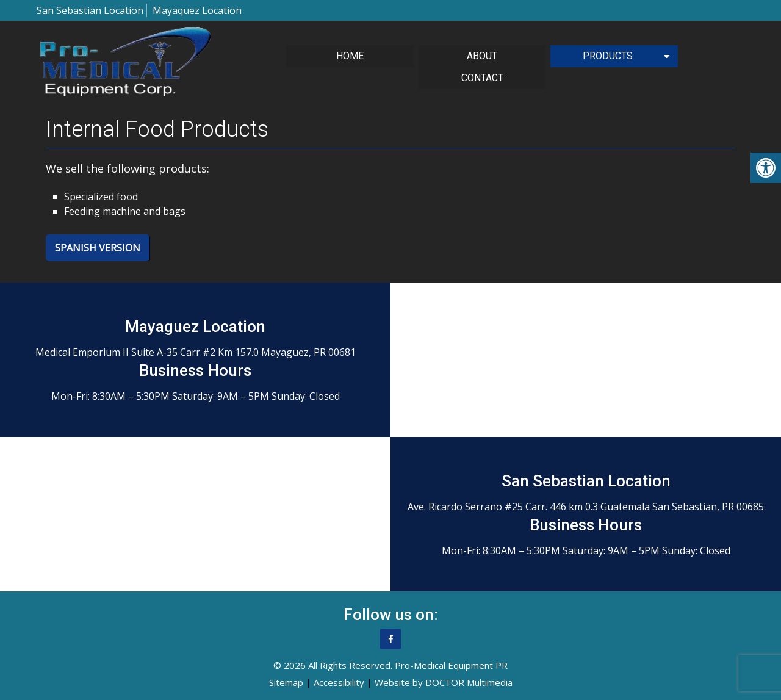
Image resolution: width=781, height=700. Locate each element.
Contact (482, 78)
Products (608, 56)
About (482, 56)
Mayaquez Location (197, 10)
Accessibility (339, 682)
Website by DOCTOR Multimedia (444, 682)
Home (350, 56)
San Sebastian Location (90, 10)
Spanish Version (98, 248)
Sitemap (286, 682)
